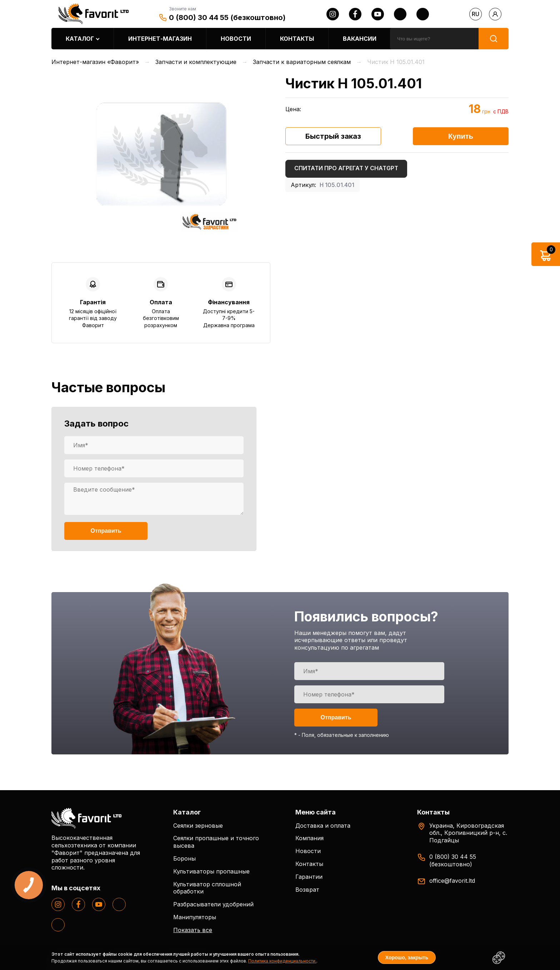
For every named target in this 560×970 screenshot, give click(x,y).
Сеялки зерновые (198, 826)
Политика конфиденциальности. (282, 961)
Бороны (184, 858)
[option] (161, 154)
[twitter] (400, 14)
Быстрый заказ (333, 136)
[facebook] (355, 14)
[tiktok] (423, 14)
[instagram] (333, 14)
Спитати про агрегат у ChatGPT (346, 168)
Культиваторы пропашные (211, 871)
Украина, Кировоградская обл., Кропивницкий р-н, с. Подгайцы (468, 833)
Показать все (193, 930)
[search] (434, 39)
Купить (461, 136)
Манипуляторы (195, 917)
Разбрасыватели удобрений (213, 904)
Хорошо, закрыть (407, 957)
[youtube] (378, 14)
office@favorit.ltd (452, 881)
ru (476, 14)
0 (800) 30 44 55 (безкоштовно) (227, 18)
